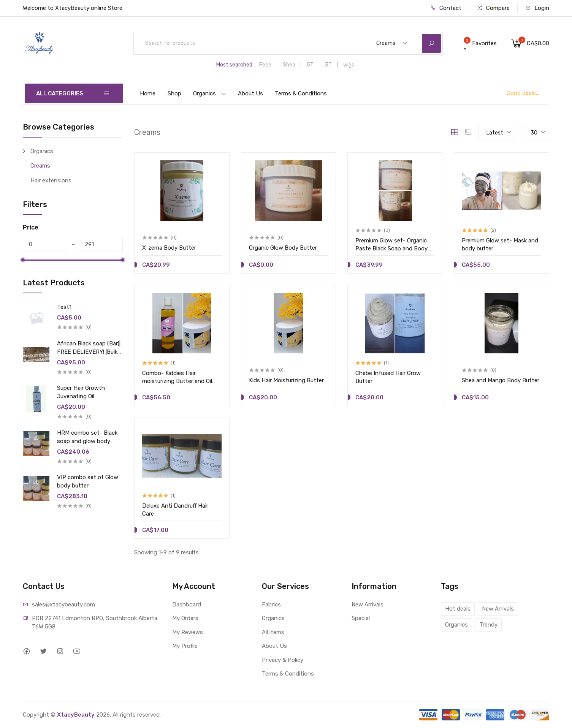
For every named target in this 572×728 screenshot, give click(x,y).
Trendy (488, 625)
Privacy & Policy (283, 660)
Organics (210, 93)
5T (310, 65)
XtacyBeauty (76, 715)
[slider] (23, 260)
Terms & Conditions (301, 93)
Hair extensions (51, 180)
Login (537, 8)
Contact (446, 8)
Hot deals (458, 609)
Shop (174, 93)
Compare (493, 8)
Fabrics (271, 605)
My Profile (185, 646)
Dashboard (187, 605)
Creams (40, 166)
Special (361, 618)
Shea (289, 65)
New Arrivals (368, 605)
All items (273, 632)
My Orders (185, 618)
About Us (250, 93)
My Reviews (188, 632)
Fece (265, 65)
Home (148, 93)
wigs (349, 65)
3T (328, 65)
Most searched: (235, 65)
